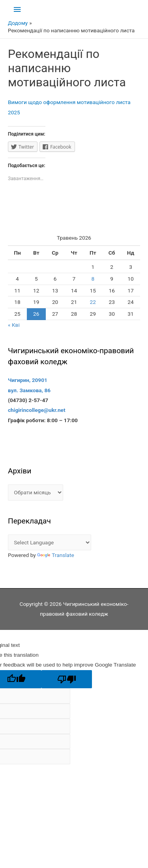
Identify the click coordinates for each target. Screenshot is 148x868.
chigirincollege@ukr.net (37, 410)
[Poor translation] (67, 679)
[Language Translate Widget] (50, 543)
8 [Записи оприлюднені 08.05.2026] (93, 279)
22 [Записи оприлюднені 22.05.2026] (93, 302)
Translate (56, 555)
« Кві (14, 325)
